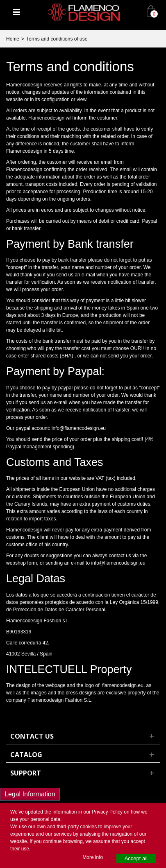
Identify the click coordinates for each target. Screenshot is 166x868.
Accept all (136, 858)
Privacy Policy (107, 812)
